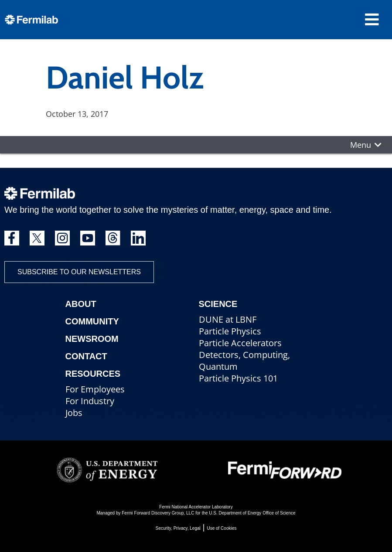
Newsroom (92, 339)
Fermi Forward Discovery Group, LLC (158, 513)
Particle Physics (230, 331)
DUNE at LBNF (228, 319)
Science (218, 304)
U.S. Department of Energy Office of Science (252, 513)
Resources (93, 374)
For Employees (95, 389)
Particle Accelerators (240, 343)
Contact (86, 356)
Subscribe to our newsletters (79, 272)
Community (92, 321)
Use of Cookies (222, 528)
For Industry (90, 401)
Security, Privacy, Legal (178, 528)
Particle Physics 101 (238, 378)
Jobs (74, 413)
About (81, 304)
